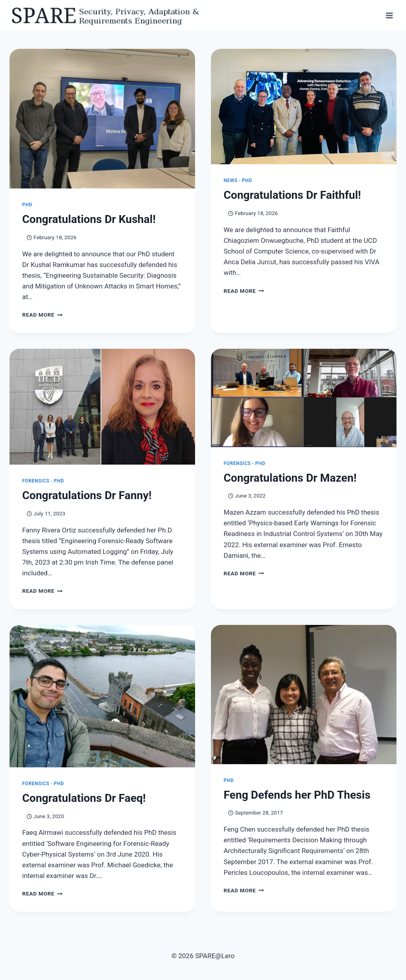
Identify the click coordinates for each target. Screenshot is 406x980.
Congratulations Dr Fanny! (87, 497)
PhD (27, 206)
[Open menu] (389, 15)
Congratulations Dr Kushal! (89, 220)
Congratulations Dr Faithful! (292, 196)
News (231, 182)
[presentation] (102, 120)
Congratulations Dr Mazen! (290, 479)
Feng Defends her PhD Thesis (297, 796)
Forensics (36, 482)
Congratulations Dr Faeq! (84, 799)
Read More (42, 316)
